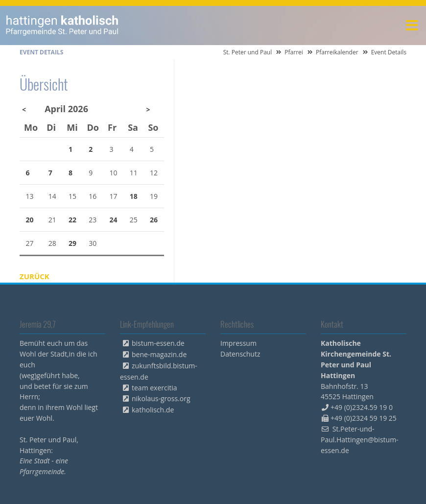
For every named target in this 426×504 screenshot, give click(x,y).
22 (72, 220)
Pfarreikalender (337, 52)
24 (114, 220)
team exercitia (154, 388)
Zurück (35, 276)
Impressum (238, 343)
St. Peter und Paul (248, 52)
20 (30, 220)
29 (72, 243)
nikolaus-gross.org (161, 398)
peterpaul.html (62, 25)
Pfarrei (294, 52)
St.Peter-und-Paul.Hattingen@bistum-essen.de (360, 440)
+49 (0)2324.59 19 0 (362, 407)
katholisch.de (153, 410)
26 (154, 220)
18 (134, 196)
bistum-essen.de (158, 343)
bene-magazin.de (159, 354)
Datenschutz (240, 354)
